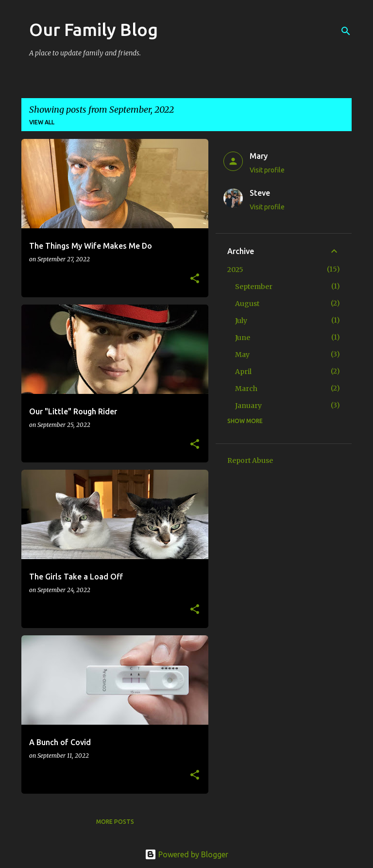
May (242, 355)
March (246, 389)
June (243, 338)
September (254, 287)
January (248, 406)
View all (42, 122)
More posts (115, 822)
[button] (195, 279)
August (247, 304)
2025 (235, 270)
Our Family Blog (93, 29)
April (243, 372)
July (241, 321)
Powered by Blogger (186, 854)
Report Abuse (250, 460)
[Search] (346, 31)
